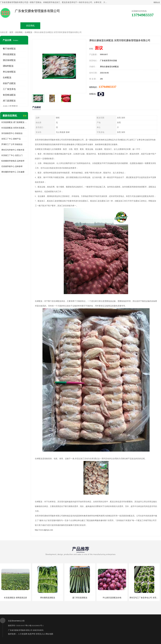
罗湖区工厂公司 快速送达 (12, 144)
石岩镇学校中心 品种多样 (12, 166)
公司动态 (91, 26)
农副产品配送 (9, 83)
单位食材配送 (9, 72)
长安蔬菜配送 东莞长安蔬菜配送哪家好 (14, 128)
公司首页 (10, 26)
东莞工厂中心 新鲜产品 (11, 139)
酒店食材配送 (9, 60)
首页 (11, 32)
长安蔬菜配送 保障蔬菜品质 (15, 598)
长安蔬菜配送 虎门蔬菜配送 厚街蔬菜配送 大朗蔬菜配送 (14, 122)
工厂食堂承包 (9, 89)
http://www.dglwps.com (44, 530)
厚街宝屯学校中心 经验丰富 (13, 150)
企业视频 (50, 26)
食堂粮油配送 (9, 95)
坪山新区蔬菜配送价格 (112, 598)
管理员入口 (41, 634)
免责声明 (32, 634)
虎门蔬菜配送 (9, 101)
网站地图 (49, 634)
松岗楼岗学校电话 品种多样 (13, 161)
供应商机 (30, 26)
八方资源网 (23, 634)
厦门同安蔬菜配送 (80, 598)
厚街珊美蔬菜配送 (48, 598)
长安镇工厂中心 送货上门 (12, 155)
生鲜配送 (28, 32)
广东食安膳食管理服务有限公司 (20, 630)
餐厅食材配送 (9, 49)
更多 (25, 116)
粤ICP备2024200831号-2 (34, 626)
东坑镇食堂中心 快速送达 (12, 133)
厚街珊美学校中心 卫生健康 (13, 172)
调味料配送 (8, 66)
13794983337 (107, 87)
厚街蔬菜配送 (9, 54)
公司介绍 (71, 26)
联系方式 (131, 26)
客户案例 (111, 26)
